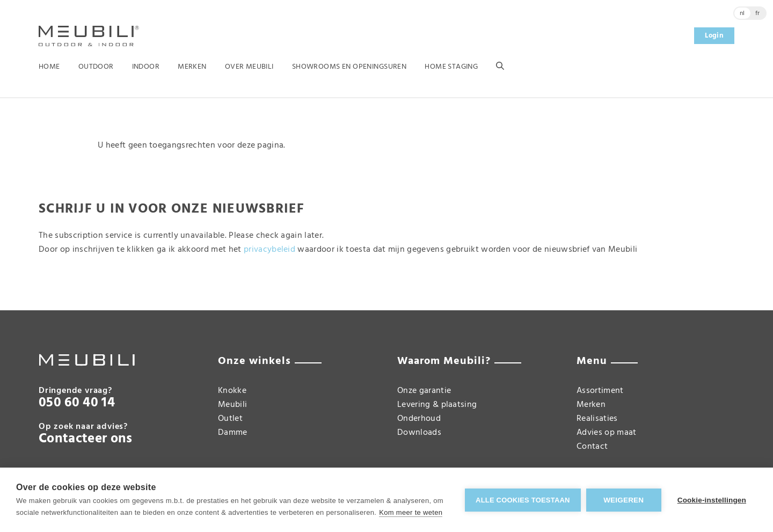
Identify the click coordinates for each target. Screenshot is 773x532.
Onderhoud (419, 419)
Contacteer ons (85, 439)
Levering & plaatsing (437, 405)
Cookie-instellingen (712, 500)
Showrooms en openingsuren (349, 67)
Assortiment (600, 391)
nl (742, 13)
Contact (592, 447)
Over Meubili (249, 67)
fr (758, 13)
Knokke (232, 391)
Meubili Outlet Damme (233, 419)
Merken (192, 67)
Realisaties (597, 419)
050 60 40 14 (77, 403)
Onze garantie (424, 391)
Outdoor (96, 67)
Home (49, 67)
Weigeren (623, 500)
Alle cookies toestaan (523, 500)
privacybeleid (269, 250)
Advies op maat (606, 433)
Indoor (146, 67)
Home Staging (451, 67)
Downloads (419, 433)
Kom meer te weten (411, 512)
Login (714, 36)
